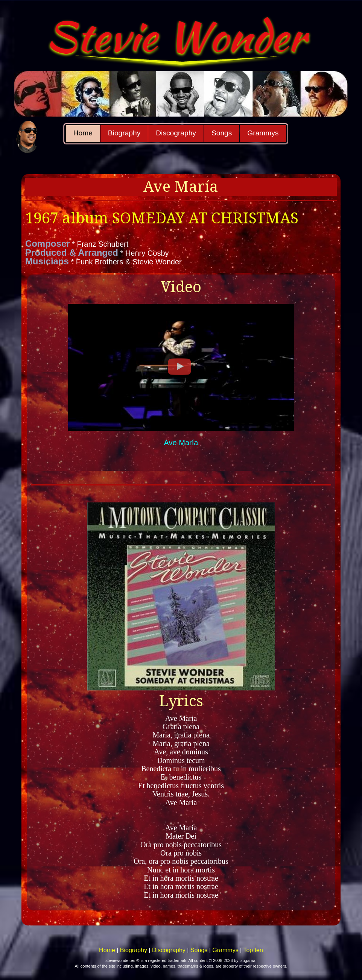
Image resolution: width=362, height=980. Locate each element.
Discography (176, 133)
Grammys (263, 133)
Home (83, 133)
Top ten (253, 950)
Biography (124, 133)
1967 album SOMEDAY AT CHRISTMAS (162, 218)
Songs (222, 133)
